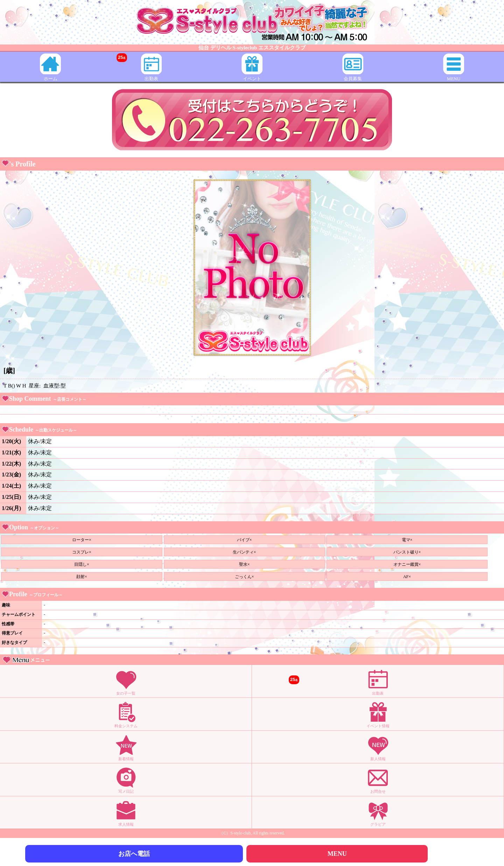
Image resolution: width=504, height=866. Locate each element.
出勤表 (139, 67)
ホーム (50, 67)
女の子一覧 (126, 682)
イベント (252, 67)
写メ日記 (126, 780)
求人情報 (126, 813)
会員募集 (353, 67)
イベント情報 (378, 715)
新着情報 (126, 748)
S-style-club (240, 833)
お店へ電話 (134, 854)
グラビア (378, 813)
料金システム (126, 715)
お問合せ (378, 780)
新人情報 (378, 748)
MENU (454, 67)
